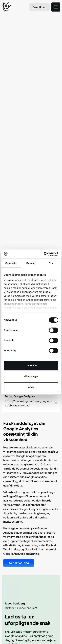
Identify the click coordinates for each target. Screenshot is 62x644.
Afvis (31, 387)
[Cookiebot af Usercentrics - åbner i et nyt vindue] (44, 254)
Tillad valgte (31, 376)
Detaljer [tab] (31, 263)
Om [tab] (51, 263)
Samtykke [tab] (11, 263)
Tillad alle (31, 365)
